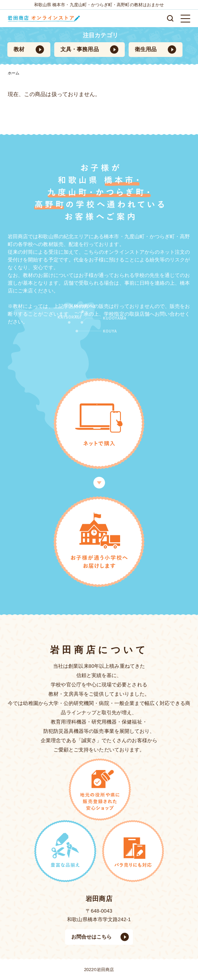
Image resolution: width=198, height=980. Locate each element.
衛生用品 (146, 49)
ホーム (14, 73)
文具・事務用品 (80, 49)
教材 (19, 49)
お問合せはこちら (92, 937)
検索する (170, 18)
